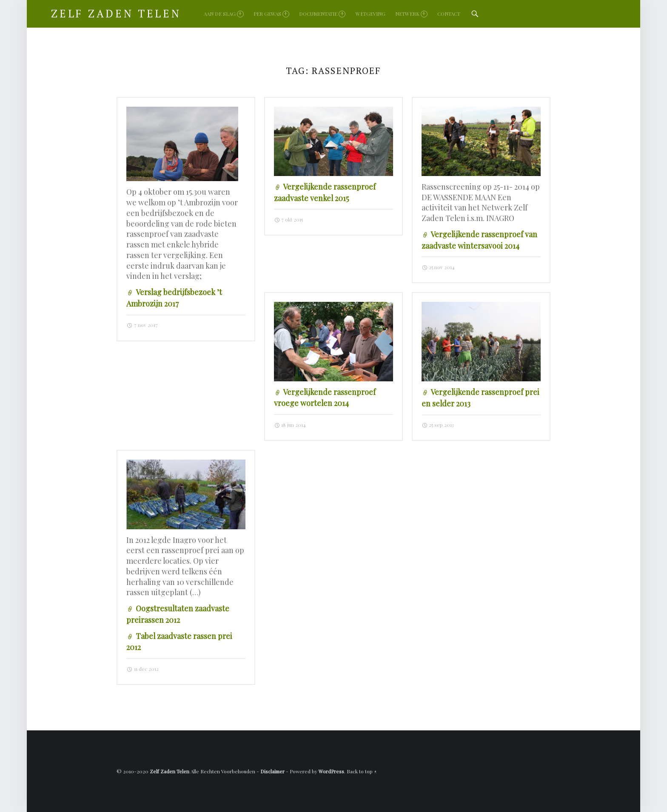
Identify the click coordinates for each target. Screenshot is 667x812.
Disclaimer (272, 771)
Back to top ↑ (362, 771)
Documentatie (322, 14)
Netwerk (411, 14)
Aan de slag (224, 14)
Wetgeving (371, 14)
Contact (449, 14)
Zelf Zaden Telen (170, 771)
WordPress (331, 771)
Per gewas (271, 14)
